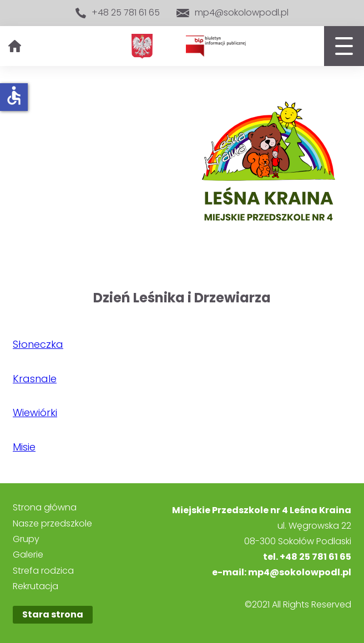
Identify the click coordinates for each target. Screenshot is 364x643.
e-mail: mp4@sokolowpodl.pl (282, 572)
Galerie (28, 555)
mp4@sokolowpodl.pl (232, 13)
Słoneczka (38, 344)
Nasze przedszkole (52, 524)
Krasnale (35, 379)
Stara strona (53, 614)
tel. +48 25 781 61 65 (307, 557)
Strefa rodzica (43, 571)
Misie (24, 447)
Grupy (26, 539)
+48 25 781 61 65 (118, 13)
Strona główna (45, 508)
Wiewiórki (35, 412)
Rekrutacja (36, 586)
